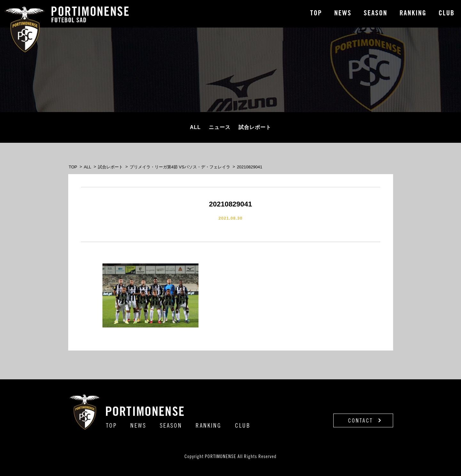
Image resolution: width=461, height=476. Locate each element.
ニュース (220, 127)
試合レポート (255, 127)
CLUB (447, 14)
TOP (316, 14)
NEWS (343, 14)
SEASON (376, 14)
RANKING (413, 14)
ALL (195, 127)
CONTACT (365, 421)
